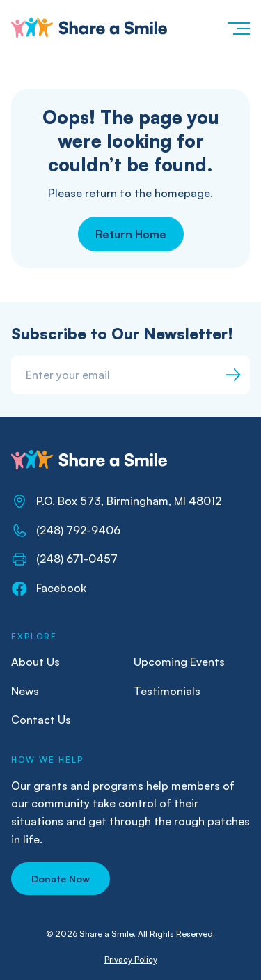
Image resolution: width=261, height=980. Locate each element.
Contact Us (41, 720)
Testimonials (167, 691)
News (25, 691)
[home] (89, 28)
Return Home (131, 234)
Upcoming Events (179, 662)
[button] (238, 28)
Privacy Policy (131, 959)
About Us (35, 662)
